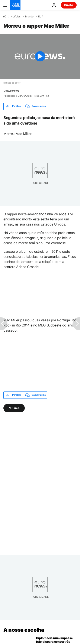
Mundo (29, 17)
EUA (41, 17)
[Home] (5, 16)
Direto (69, 5)
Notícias (16, 17)
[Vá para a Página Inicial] (15, 5)
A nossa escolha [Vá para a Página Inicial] (24, 630)
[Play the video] (40, 56)
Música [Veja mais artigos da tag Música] (14, 408)
